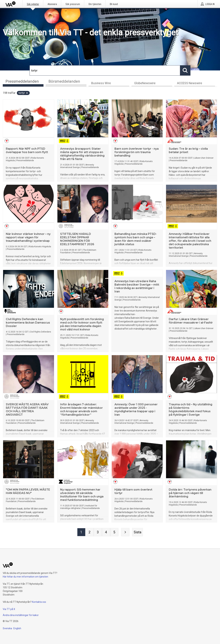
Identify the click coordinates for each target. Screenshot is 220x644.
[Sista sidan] (137, 532)
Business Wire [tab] (101, 84)
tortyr (23, 93)
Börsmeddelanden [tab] (64, 81)
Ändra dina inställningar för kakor (21, 615)
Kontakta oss (39, 602)
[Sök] (105, 70)
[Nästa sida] (125, 532)
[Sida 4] (106, 532)
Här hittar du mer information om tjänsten (25, 577)
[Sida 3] (98, 532)
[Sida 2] (90, 532)
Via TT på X (9, 609)
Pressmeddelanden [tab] (22, 81)
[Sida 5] (114, 532)
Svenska (7, 628)
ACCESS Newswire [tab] (190, 84)
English (17, 628)
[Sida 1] (81, 532)
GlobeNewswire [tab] (145, 84)
